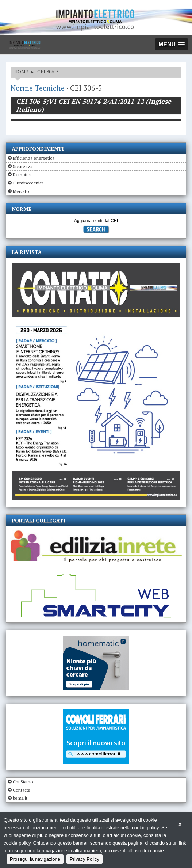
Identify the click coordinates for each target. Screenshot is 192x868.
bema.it (20, 798)
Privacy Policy (85, 859)
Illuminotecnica (28, 183)
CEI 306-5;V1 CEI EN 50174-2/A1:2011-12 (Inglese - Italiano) (96, 105)
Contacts (22, 790)
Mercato (21, 191)
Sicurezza (23, 166)
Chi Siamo (23, 782)
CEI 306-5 (48, 72)
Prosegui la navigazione (35, 859)
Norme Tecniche (38, 88)
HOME (21, 72)
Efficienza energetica (34, 158)
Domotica (22, 174)
